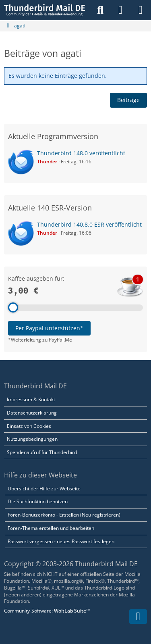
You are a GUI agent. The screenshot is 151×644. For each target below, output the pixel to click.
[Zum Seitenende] (138, 617)
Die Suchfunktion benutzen (38, 501)
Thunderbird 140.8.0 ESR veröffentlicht (89, 224)
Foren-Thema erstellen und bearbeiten (51, 528)
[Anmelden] (120, 10)
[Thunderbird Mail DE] (44, 10)
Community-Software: (47, 611)
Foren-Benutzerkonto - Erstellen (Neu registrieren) (64, 515)
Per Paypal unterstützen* (49, 328)
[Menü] (141, 10)
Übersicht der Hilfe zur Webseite (44, 489)
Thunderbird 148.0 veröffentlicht (81, 153)
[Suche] (100, 10)
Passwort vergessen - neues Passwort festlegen (61, 541)
